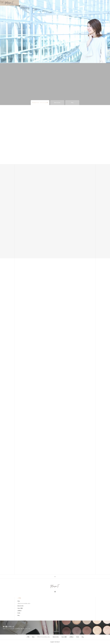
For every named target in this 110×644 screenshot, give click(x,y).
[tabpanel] (55, 32)
